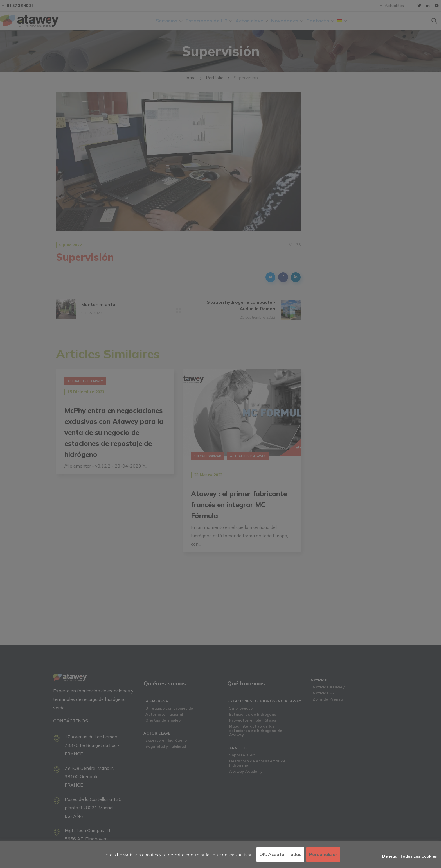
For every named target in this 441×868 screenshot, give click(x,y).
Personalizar (323, 854)
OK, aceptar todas (280, 854)
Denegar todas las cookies (409, 856)
